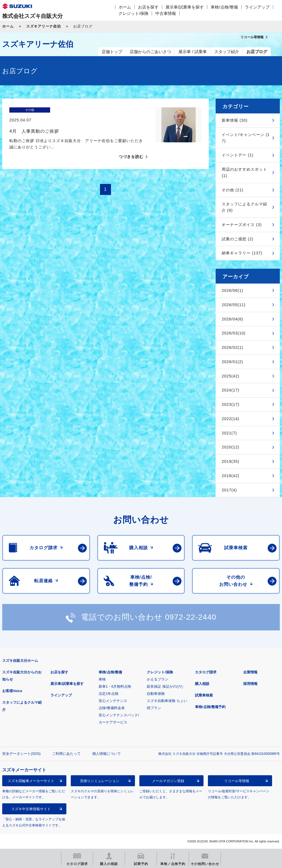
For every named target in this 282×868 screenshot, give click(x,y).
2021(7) (229, 433)
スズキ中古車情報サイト (31, 809)
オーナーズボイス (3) (242, 225)
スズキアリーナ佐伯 (44, 26)
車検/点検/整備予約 (210, 707)
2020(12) (231, 447)
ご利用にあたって (66, 754)
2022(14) (231, 419)
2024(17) (231, 390)
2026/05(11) (234, 305)
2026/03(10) (234, 333)
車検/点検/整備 (224, 7)
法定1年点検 (109, 694)
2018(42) (231, 476)
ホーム (125, 7)
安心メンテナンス (113, 701)
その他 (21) (233, 190)
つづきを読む (131, 147)
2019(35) (231, 461)
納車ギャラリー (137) (242, 253)
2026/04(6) (232, 319)
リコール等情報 (237, 781)
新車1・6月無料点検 (115, 686)
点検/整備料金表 (112, 708)
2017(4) (229, 490)
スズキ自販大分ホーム (20, 661)
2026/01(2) (232, 362)
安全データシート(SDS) (21, 754)
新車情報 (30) (235, 120)
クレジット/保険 (133, 13)
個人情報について (107, 754)
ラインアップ (257, 7)
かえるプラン (158, 679)
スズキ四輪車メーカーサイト (31, 781)
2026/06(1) (232, 290)
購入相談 (202, 684)
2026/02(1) (232, 347)
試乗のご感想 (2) (238, 239)
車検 (102, 679)
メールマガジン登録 (168, 781)
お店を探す (148, 7)
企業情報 (250, 672)
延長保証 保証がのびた (165, 686)
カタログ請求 (206, 672)
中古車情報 (166, 13)
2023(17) (231, 404)
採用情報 (250, 684)
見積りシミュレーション (100, 781)
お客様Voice (12, 691)
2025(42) (231, 376)
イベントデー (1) (238, 155)
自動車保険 (156, 694)
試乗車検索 (204, 695)
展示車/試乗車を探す (185, 7)
